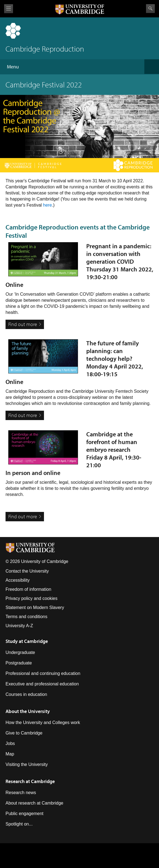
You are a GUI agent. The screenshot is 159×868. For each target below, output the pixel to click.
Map (10, 754)
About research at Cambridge (34, 803)
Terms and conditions (26, 617)
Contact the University (27, 571)
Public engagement (24, 814)
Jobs (10, 743)
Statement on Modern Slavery (35, 607)
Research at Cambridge (30, 781)
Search (150, 9)
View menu (9, 9)
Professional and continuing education (43, 673)
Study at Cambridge (27, 641)
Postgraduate (19, 663)
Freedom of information (28, 589)
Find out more (23, 324)
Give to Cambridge (24, 733)
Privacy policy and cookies (32, 598)
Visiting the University (27, 764)
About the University (28, 711)
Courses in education (26, 694)
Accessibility (18, 580)
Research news (21, 793)
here (48, 205)
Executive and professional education (42, 684)
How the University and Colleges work (43, 723)
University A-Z (19, 626)
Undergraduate (20, 652)
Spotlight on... (19, 824)
